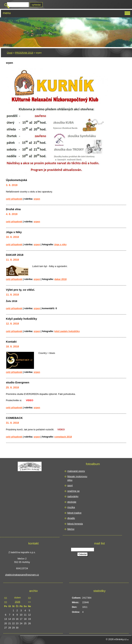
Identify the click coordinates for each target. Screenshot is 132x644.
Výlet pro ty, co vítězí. (20, 290)
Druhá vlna (13, 209)
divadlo (71, 518)
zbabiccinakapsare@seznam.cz (22, 575)
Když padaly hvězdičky (22, 319)
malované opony (76, 471)
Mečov (71, 529)
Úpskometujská (16, 180)
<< (6, 598)
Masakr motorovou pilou (77, 478)
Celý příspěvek (14, 199)
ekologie (72, 502)
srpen (37, 199)
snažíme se (73, 491)
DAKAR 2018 (15, 255)
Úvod (10, 53)
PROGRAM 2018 (24, 53)
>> (29, 598)
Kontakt (11, 342)
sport (70, 485)
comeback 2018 (63, 437)
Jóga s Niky (14, 232)
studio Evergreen (18, 382)
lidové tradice (74, 513)
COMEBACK (14, 418)
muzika (71, 507)
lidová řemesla (75, 524)
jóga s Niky (61, 244)
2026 (17, 602)
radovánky (73, 496)
